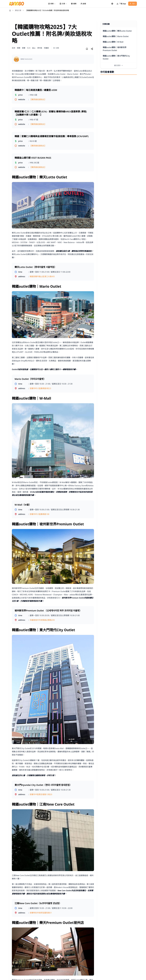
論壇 (83, 4)
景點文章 (18, 10)
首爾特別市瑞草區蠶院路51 (41, 913)
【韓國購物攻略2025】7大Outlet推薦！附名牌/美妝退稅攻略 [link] (47, 10)
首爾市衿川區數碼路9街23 (40, 388)
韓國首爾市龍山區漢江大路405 (42, 276)
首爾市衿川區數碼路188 (39, 514)
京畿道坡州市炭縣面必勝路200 (42, 620)
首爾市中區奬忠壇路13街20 (41, 794)
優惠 (74, 4)
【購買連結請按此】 (38, 99)
